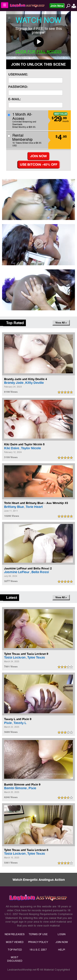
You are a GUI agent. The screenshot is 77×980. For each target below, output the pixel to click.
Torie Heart (34, 507)
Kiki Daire (12, 448)
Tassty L (20, 723)
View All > (61, 323)
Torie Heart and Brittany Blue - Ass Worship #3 (36, 503)
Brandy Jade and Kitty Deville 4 (26, 379)
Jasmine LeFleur (17, 572)
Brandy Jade (14, 382)
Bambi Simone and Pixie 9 (22, 784)
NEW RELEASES (15, 934)
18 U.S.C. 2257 (38, 950)
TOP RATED (15, 950)
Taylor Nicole (31, 448)
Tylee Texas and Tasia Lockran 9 (26, 654)
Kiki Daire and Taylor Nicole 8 (24, 444)
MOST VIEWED (15, 942)
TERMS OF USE (38, 934)
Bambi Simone (15, 788)
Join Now (57, 6)
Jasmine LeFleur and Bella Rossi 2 (28, 568)
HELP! (62, 950)
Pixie (8, 723)
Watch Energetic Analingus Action (39, 879)
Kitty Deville (34, 382)
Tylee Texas (36, 657)
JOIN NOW (62, 942)
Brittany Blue (14, 507)
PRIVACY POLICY (38, 942)
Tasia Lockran (15, 657)
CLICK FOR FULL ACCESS (39, 52)
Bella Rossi (40, 572)
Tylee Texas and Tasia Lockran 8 (26, 850)
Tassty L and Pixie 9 (18, 719)
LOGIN (62, 934)
